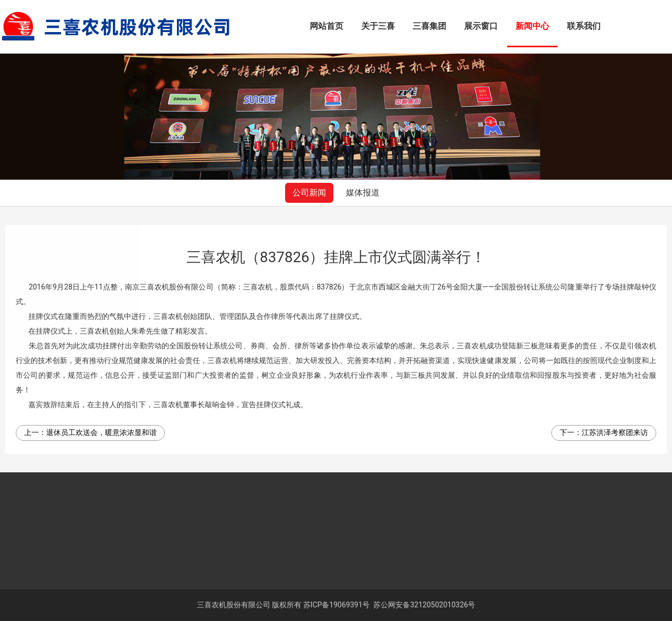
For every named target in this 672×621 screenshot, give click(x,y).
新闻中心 (532, 26)
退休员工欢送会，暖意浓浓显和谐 (101, 432)
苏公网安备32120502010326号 (424, 605)
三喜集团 (429, 26)
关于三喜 (378, 26)
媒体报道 (363, 193)
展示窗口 (481, 26)
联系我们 (584, 26)
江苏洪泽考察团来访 (615, 432)
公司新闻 (309, 193)
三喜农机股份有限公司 (234, 605)
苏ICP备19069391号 (337, 605)
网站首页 (327, 26)
